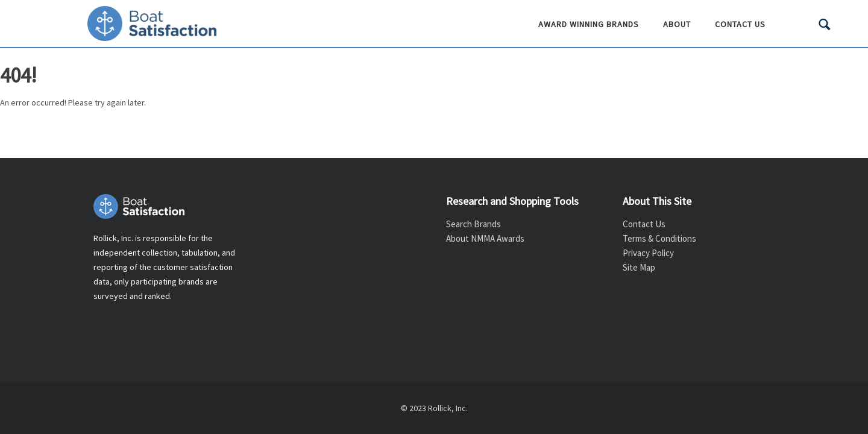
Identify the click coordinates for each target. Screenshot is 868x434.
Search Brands (473, 224)
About (677, 24)
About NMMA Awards (485, 238)
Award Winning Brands (589, 24)
